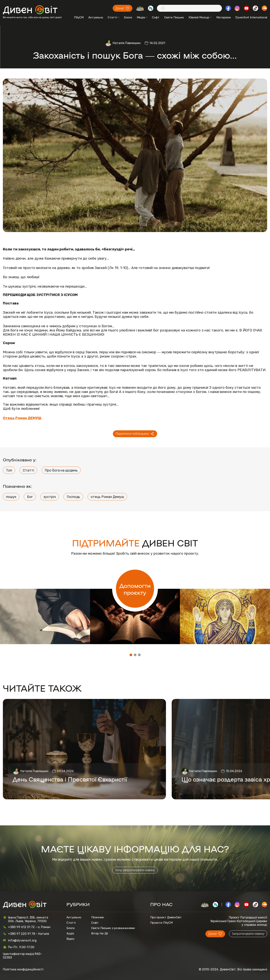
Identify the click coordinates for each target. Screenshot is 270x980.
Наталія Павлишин (127, 43)
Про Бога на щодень (61, 470)
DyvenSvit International (251, 17)
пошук (11, 497)
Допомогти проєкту (135, 589)
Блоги (128, 17)
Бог (30, 497)
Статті (114, 17)
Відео (70, 939)
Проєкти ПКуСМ (161, 923)
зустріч (50, 497)
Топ (9, 470)
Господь (73, 497)
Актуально (96, 17)
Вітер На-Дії (100, 933)
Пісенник (98, 917)
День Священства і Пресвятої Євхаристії (70, 779)
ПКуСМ (79, 17)
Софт (156, 17)
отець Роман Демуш (107, 497)
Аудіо (70, 933)
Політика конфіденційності (23, 969)
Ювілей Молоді (200, 17)
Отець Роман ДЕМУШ (22, 418)
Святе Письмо (174, 17)
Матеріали (224, 17)
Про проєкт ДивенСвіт (166, 917)
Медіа (142, 17)
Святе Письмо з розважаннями (113, 928)
